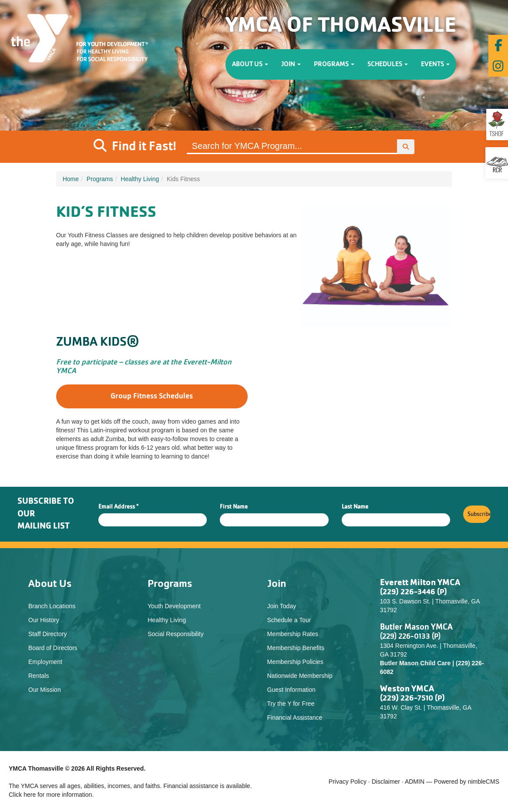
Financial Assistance (295, 718)
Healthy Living (140, 179)
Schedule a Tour (289, 620)
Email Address (118, 507)
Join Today (282, 606)
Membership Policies (295, 662)
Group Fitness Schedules (152, 396)
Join (291, 64)
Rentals (39, 676)
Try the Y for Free (291, 704)
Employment (45, 662)
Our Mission (45, 690)
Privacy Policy (348, 782)
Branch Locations (52, 606)
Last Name (355, 507)
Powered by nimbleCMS (467, 782)
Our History (44, 620)
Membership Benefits (296, 648)
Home (71, 179)
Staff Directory (47, 634)
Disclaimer (386, 782)
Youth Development (174, 606)
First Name (234, 507)
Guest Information (291, 690)
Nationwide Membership (300, 676)
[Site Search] (292, 147)
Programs (334, 64)
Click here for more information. (51, 795)
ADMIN (415, 782)
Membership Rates (293, 634)
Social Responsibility (175, 634)
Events (435, 64)
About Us (250, 64)
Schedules (388, 64)
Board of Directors (53, 648)
